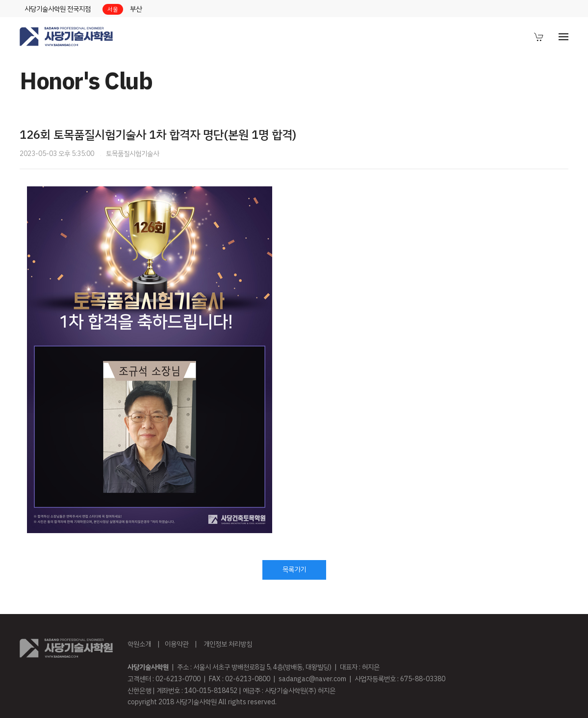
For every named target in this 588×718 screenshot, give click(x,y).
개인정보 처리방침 (228, 644)
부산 (136, 9)
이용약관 (177, 644)
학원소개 (139, 644)
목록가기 (294, 570)
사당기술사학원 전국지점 (58, 9)
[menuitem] (539, 37)
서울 (113, 9)
